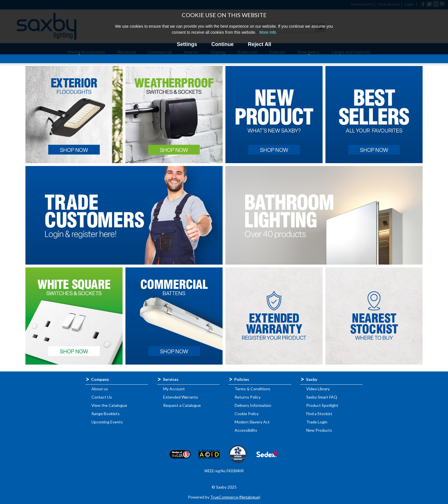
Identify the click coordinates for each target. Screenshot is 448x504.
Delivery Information (253, 405)
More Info (268, 32)
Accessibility (246, 430)
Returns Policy (248, 397)
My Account (174, 389)
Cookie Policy (247, 414)
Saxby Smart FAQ (322, 397)
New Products (319, 430)
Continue (223, 44)
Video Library (318, 389)
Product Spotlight (322, 405)
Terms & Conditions (252, 389)
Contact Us (102, 397)
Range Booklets (106, 414)
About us (100, 389)
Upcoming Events (107, 422)
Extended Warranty (181, 397)
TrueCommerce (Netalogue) (235, 497)
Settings (187, 44)
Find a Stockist (319, 414)
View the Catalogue (109, 405)
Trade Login (317, 422)
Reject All (260, 44)
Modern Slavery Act (252, 422)
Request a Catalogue (182, 405)
